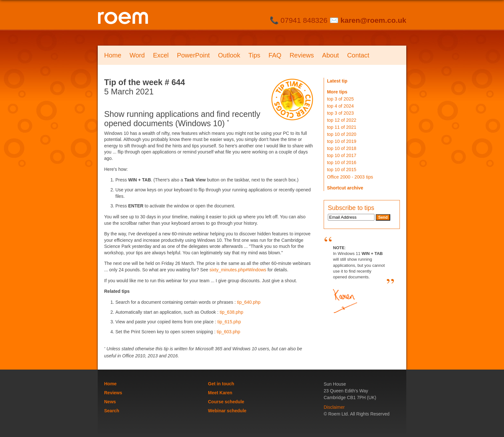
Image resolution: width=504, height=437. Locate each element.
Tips (254, 55)
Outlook (229, 55)
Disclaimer (334, 407)
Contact (358, 55)
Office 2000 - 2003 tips (350, 177)
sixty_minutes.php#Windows (238, 270)
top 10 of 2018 (342, 148)
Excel (161, 55)
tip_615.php (229, 322)
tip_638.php (232, 312)
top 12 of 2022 (342, 120)
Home (113, 55)
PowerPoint (193, 55)
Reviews (302, 55)
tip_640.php (249, 302)
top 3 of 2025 (340, 99)
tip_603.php (228, 332)
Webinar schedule (227, 411)
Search (112, 411)
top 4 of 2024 (340, 106)
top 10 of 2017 (342, 155)
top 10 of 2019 (342, 141)
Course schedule (226, 402)
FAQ (275, 55)
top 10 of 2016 (342, 162)
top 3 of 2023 (340, 113)
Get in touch (221, 384)
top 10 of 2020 (342, 134)
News (110, 402)
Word (137, 55)
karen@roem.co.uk (373, 20)
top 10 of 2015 (342, 170)
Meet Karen (220, 393)
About (330, 55)
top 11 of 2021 (342, 127)
